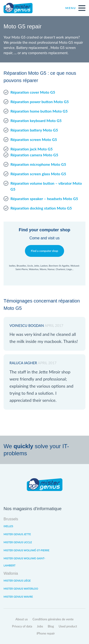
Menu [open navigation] (75, 8)
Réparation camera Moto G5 (34, 155)
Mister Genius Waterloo (21, 589)
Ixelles (8, 526)
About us (22, 619)
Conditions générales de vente (53, 619)
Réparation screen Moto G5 (34, 139)
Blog (51, 626)
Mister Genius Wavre (18, 597)
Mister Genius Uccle (18, 542)
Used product (68, 626)
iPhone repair (46, 633)
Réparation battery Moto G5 (34, 130)
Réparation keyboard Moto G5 (36, 120)
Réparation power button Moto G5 (40, 102)
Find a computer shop (44, 251)
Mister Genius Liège (17, 580)
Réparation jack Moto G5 (32, 149)
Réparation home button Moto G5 (39, 111)
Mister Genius (21, 8)
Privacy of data (22, 626)
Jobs (40, 626)
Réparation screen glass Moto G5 (38, 174)
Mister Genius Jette (17, 534)
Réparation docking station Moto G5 (41, 208)
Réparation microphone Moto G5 (38, 164)
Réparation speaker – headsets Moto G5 (44, 199)
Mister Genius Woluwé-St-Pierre (26, 550)
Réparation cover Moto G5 (33, 92)
